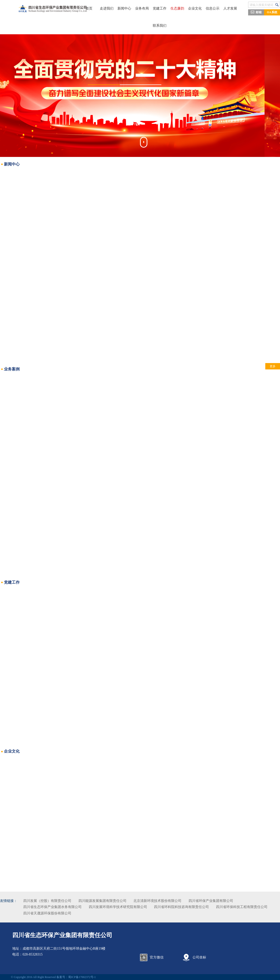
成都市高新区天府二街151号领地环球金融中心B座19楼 (66, 949)
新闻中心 (130, 8)
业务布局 (145, 8)
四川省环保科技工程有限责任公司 (63, 913)
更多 (259, 366)
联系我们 (160, 26)
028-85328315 (34, 954)
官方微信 (157, 957)
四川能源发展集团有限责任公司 (116, 901)
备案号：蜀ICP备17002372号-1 (78, 977)
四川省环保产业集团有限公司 (225, 901)
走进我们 (115, 8)
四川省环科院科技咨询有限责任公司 (195, 907)
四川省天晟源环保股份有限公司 (120, 913)
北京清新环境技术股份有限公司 (171, 901)
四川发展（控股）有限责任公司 (61, 901)
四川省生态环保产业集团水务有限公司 (66, 907)
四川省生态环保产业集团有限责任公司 (64, 935)
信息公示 (204, 8)
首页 (101, 8)
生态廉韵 (174, 8)
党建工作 (160, 8)
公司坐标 (199, 957)
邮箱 (256, 12)
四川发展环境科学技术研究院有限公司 (132, 907)
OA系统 (272, 12)
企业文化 (189, 8)
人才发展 (218, 8)
